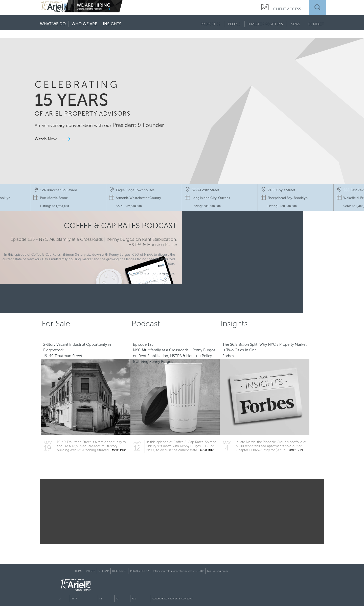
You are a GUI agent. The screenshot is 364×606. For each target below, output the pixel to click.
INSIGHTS (112, 24)
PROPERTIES (210, 24)
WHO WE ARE (84, 24)
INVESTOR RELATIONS (266, 24)
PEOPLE (234, 24)
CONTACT (316, 24)
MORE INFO (126, 457)
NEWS (295, 24)
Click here (121, 284)
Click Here (253, 286)
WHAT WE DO (53, 24)
